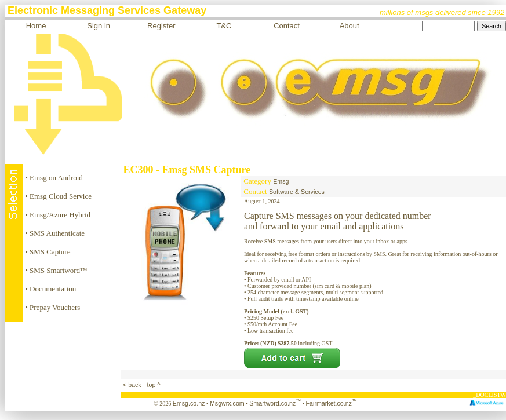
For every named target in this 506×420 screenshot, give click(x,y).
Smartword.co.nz (275, 403)
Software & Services (297, 192)
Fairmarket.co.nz (332, 403)
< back (133, 385)
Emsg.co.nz (189, 403)
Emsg (281, 181)
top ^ (153, 385)
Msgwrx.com (227, 403)
